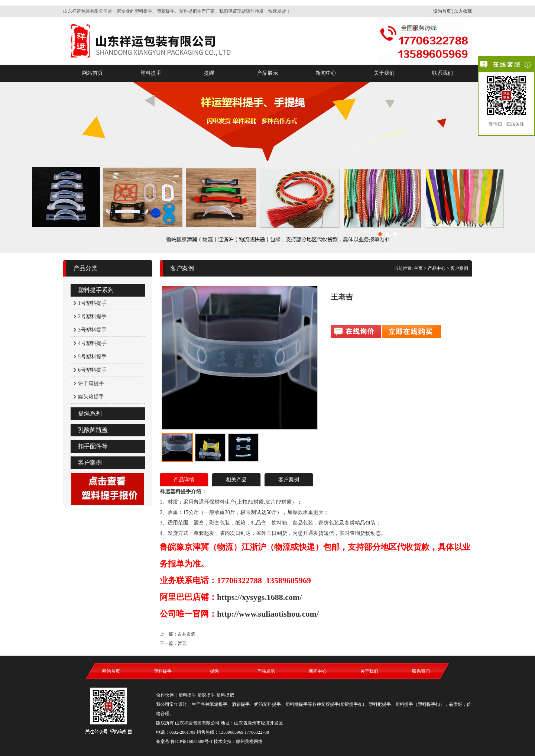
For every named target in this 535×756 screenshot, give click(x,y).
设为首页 (442, 11)
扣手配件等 (93, 446)
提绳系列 (90, 413)
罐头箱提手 (91, 397)
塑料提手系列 (96, 290)
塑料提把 (225, 695)
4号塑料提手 (92, 343)
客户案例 (90, 463)
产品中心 (437, 268)
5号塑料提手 (92, 357)
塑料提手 (151, 73)
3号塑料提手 (92, 330)
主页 (418, 268)
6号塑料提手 (92, 370)
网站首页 (93, 73)
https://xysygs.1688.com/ (260, 597)
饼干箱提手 (91, 383)
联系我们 (442, 73)
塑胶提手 (206, 695)
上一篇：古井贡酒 (178, 634)
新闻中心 (326, 73)
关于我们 (384, 73)
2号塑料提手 (92, 316)
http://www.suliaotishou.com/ (268, 614)
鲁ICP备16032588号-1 (192, 742)
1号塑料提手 (92, 303)
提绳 (209, 73)
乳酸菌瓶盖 (93, 430)
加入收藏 (463, 11)
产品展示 (267, 73)
